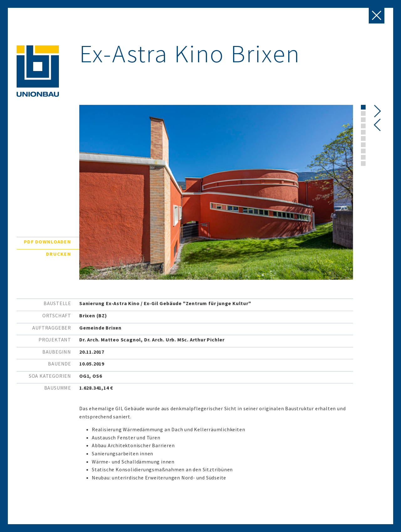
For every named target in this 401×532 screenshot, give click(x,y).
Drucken (59, 254)
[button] (363, 107)
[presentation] (377, 125)
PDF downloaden (47, 242)
